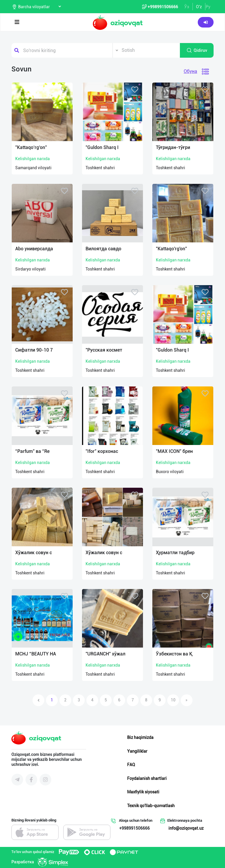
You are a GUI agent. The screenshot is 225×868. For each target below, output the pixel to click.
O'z (199, 7)
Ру (208, 7)
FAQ (131, 765)
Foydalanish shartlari (147, 778)
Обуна (190, 71)
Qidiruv (197, 50)
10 (173, 700)
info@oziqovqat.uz (186, 828)
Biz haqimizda (140, 737)
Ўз (187, 7)
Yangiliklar (137, 751)
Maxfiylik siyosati (143, 792)
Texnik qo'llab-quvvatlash (151, 806)
